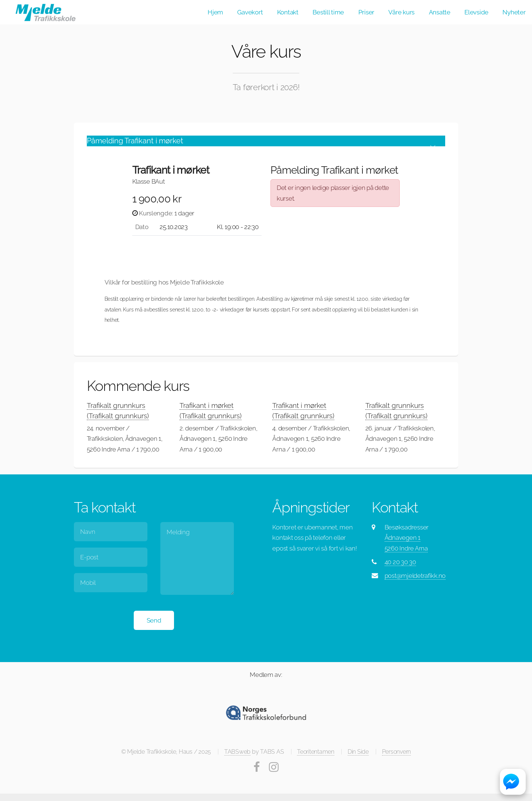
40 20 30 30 (400, 562)
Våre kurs (401, 12)
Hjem (215, 12)
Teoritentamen (316, 752)
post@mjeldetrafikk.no (415, 576)
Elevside (476, 12)
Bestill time (328, 12)
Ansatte (440, 12)
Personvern (396, 752)
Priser (366, 12)
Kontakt (288, 12)
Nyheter (514, 12)
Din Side (358, 752)
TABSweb (237, 752)
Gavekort (250, 12)
